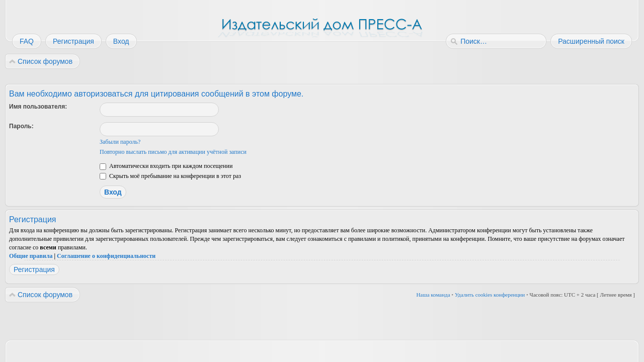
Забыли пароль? (120, 142)
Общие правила (31, 256)
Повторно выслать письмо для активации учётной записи (173, 152)
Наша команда (433, 295)
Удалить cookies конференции (490, 295)
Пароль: (21, 126)
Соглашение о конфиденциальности (106, 256)
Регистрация (34, 269)
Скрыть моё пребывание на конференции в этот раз (170, 176)
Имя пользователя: (38, 107)
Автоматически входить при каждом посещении (166, 166)
